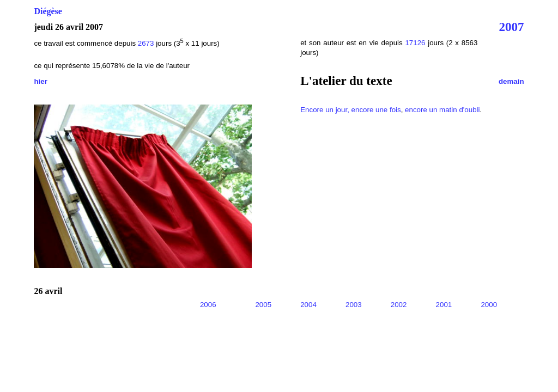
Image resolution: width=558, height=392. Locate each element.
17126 (415, 43)
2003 (354, 305)
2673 (146, 43)
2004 (308, 305)
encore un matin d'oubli (442, 110)
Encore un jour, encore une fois (351, 110)
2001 (444, 305)
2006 (208, 305)
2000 (489, 305)
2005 (263, 305)
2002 (399, 305)
